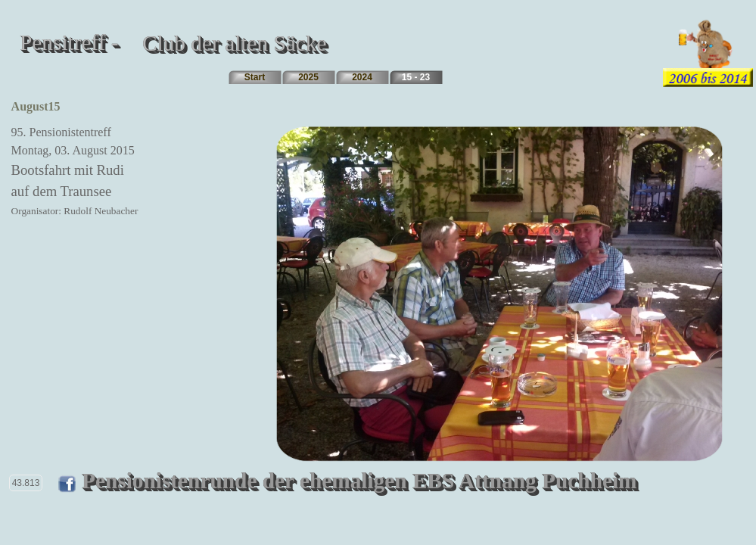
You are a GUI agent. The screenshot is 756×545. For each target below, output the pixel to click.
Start (255, 77)
